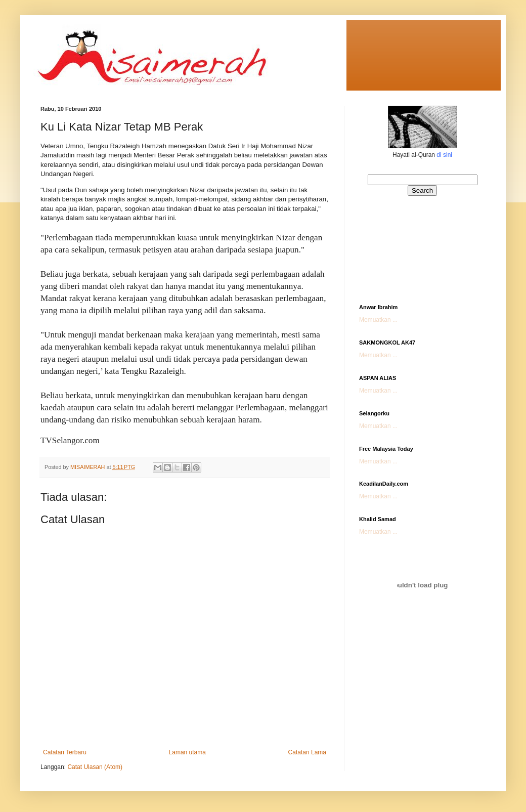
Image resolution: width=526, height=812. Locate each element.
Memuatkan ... (378, 320)
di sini (444, 155)
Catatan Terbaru (65, 752)
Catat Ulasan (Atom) (95, 767)
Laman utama (187, 752)
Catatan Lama (307, 752)
